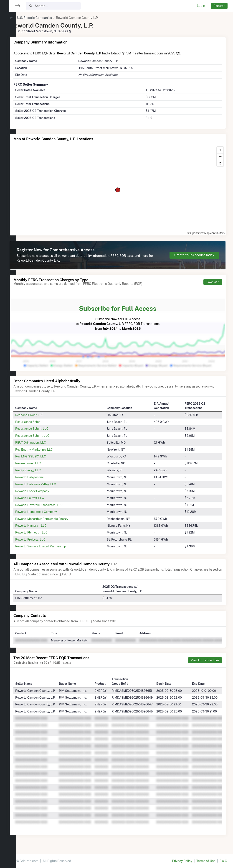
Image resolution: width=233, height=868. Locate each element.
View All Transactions (205, 660)
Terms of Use (206, 861)
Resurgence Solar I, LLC (45, 429)
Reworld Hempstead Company (49, 512)
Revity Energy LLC (41, 470)
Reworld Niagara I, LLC (44, 526)
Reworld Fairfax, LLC (43, 498)
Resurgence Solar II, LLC (46, 436)
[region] (8, 431)
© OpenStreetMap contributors (206, 233)
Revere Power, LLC (41, 463)
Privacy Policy (182, 861)
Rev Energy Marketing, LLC (47, 449)
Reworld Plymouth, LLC (45, 532)
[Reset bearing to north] (220, 163)
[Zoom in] (220, 150)
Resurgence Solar (41, 422)
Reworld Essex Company (46, 491)
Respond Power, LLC (43, 415)
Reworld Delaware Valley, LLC (49, 484)
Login (201, 6)
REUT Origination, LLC (44, 442)
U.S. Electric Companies (48, 18)
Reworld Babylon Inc (43, 477)
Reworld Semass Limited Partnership (54, 546)
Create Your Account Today (194, 255)
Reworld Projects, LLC (44, 539)
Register (219, 6)
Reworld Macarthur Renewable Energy (55, 519)
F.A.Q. (224, 861)
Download (213, 282)
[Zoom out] (220, 157)
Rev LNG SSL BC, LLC (44, 456)
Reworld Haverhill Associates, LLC (52, 505)
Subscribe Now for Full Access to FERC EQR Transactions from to (124, 316)
